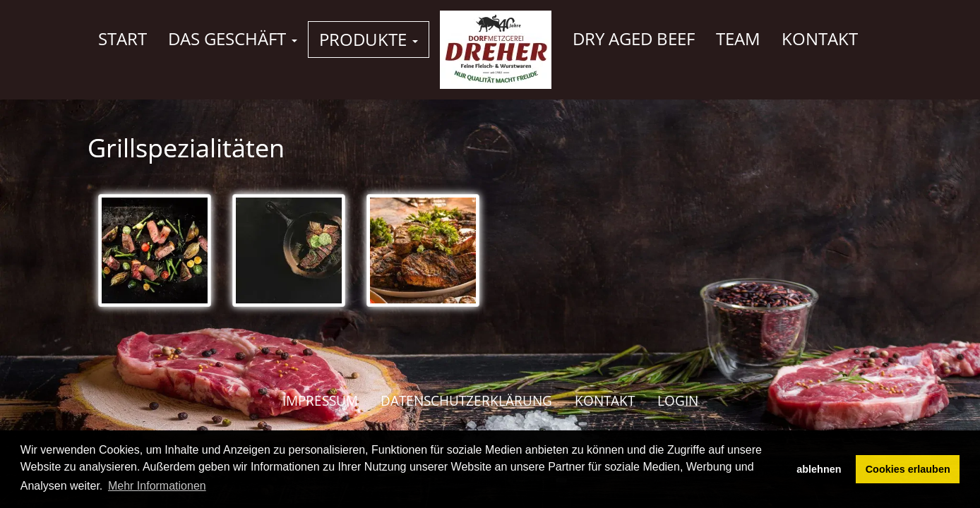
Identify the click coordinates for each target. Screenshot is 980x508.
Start (122, 38)
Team (738, 38)
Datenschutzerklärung (466, 401)
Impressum (320, 401)
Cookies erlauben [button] (908, 469)
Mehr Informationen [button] (157, 486)
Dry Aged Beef (634, 38)
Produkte (369, 39)
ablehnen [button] (819, 469)
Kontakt (820, 38)
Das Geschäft (233, 38)
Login (678, 401)
